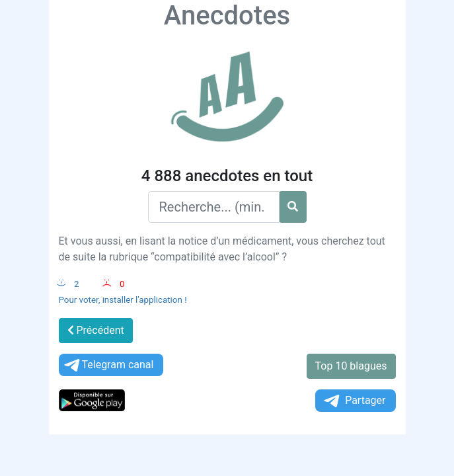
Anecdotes (227, 16)
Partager (354, 401)
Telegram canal (108, 365)
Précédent (96, 330)
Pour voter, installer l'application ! (123, 300)
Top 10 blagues (351, 366)
